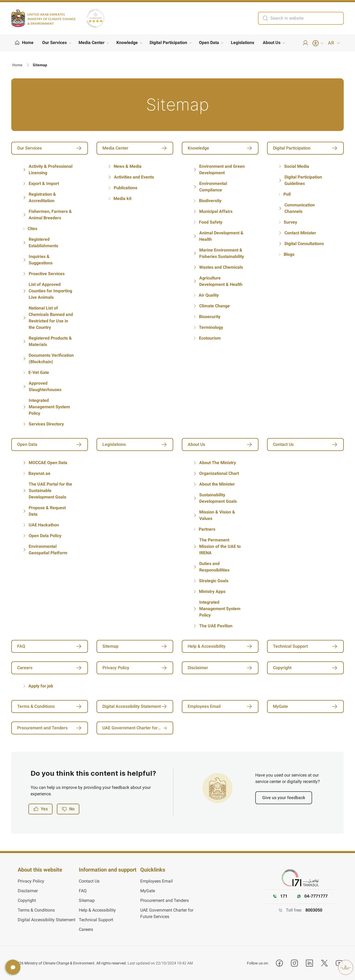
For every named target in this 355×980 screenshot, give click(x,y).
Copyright (27, 900)
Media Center (92, 43)
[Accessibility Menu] (318, 43)
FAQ (83, 890)
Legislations (243, 43)
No (68, 809)
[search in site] (306, 18)
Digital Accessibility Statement (47, 919)
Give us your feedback (284, 798)
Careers (86, 929)
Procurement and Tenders (164, 900)
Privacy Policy (31, 881)
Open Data (209, 43)
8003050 (314, 910)
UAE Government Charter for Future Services (167, 913)
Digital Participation (168, 43)
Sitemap (87, 900)
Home (17, 65)
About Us (272, 43)
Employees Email (156, 881)
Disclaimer (28, 890)
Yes (40, 809)
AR (334, 43)
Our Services (54, 43)
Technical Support (96, 919)
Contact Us (89, 881)
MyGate (148, 890)
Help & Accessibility (97, 910)
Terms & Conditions (36, 910)
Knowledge (127, 43)
